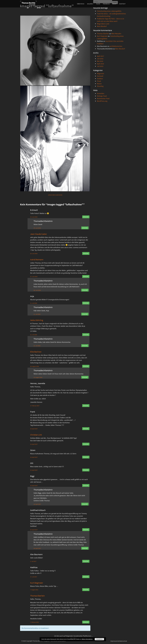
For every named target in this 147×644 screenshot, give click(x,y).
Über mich (81, 4)
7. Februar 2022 (34, 622)
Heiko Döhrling (37, 320)
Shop (114, 4)
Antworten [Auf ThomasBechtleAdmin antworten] (85, 228)
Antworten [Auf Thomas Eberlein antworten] (86, 622)
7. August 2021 (34, 590)
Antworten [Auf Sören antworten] (86, 457)
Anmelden (101, 93)
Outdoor (100, 79)
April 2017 (100, 56)
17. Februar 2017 (35, 406)
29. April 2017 (37, 548)
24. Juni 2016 (34, 254)
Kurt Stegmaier (37, 583)
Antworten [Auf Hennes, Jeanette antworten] (86, 406)
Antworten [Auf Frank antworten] (86, 429)
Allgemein (100, 74)
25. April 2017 (34, 530)
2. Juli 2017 (33, 561)
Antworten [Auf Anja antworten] (86, 303)
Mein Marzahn (116, 34)
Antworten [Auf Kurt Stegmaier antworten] (86, 590)
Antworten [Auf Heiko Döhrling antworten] (86, 335)
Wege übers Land (103, 24)
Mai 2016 (100, 61)
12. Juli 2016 (34, 335)
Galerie (90, 4)
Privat (99, 81)
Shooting (100, 86)
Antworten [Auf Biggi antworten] (86, 485)
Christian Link (36, 435)
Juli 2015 (100, 66)
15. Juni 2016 (34, 217)
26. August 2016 (35, 366)
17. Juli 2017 (34, 577)
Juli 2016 (100, 59)
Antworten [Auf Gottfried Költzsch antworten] (86, 530)
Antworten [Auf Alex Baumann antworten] (86, 561)
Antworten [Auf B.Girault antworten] (86, 217)
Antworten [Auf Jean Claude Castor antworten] (86, 253)
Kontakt (122, 4)
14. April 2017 (34, 429)
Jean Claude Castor (39, 234)
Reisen (99, 84)
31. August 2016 (38, 377)
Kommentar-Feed (103, 99)
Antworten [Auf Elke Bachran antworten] (86, 366)
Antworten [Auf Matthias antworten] (86, 577)
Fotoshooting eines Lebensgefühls (109, 11)
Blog (98, 4)
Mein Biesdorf (102, 26)
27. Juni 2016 (34, 277)
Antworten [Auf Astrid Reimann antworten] (86, 276)
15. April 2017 (34, 470)
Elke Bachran (36, 352)
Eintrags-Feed (102, 96)
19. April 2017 (34, 486)
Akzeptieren (99, 639)
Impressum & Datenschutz (119, 641)
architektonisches (116, 46)
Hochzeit (100, 76)
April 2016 (100, 64)
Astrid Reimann (37, 260)
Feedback (106, 4)
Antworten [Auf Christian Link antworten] (86, 444)
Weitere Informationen (87, 639)
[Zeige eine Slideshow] (55, 195)
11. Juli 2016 (34, 303)
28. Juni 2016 (37, 290)
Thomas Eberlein (37, 596)
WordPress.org (102, 101)
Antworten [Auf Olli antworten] (86, 470)
